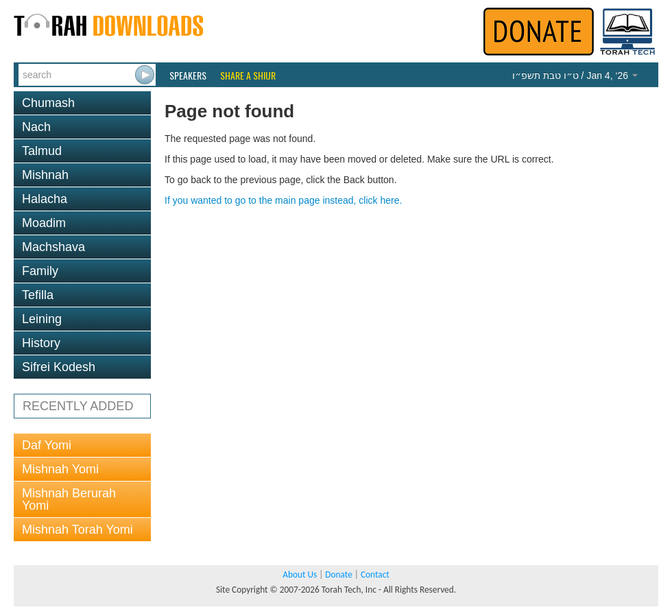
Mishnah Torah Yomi (77, 530)
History (41, 343)
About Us (300, 574)
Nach (36, 127)
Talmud (42, 151)
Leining (42, 319)
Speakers (188, 75)
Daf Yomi (47, 445)
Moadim (44, 223)
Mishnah (45, 175)
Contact (375, 574)
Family (40, 271)
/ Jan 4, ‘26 (575, 75)
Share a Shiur (248, 75)
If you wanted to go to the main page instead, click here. (283, 200)
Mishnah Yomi (60, 469)
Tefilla (38, 295)
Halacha (45, 199)
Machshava (53, 247)
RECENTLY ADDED (78, 406)
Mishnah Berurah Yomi (69, 499)
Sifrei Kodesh (59, 367)
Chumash (48, 103)
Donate (338, 574)
